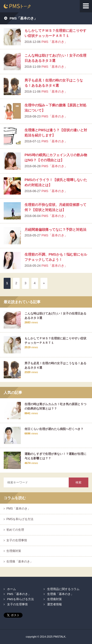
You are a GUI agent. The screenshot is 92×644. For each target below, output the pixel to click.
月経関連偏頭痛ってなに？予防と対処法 (55, 230)
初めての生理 (15, 530)
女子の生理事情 (17, 540)
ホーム (12, 589)
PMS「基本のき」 (54, 42)
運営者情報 (54, 604)
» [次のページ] (44, 283)
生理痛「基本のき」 (20, 561)
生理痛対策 (14, 551)
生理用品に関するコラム (63, 589)
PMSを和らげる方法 (20, 519)
